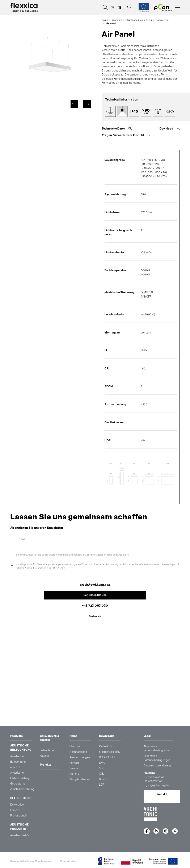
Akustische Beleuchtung (139, 20)
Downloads (107, 736)
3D (101, 769)
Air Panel (111, 24)
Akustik (44, 756)
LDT (102, 785)
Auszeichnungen (80, 758)
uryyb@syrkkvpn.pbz (95, 584)
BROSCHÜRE (108, 758)
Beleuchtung (21, 799)
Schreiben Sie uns (95, 595)
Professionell (18, 816)
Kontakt (74, 763)
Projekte (46, 765)
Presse (74, 769)
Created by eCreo (68, 861)
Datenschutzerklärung (157, 766)
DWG (102, 763)
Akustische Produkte (20, 827)
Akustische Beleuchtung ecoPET (18, 762)
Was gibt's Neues (80, 780)
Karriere (74, 774)
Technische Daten (114, 129)
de (112, 7)
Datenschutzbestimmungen (57, 554)
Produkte (17, 736)
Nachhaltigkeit (78, 752)
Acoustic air (162, 20)
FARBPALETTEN (110, 752)
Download (166, 129)
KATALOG (105, 747)
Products (117, 20)
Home (105, 20)
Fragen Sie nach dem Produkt (122, 135)
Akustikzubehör (20, 836)
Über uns (75, 747)
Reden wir (95, 617)
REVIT (103, 780)
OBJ (102, 774)
